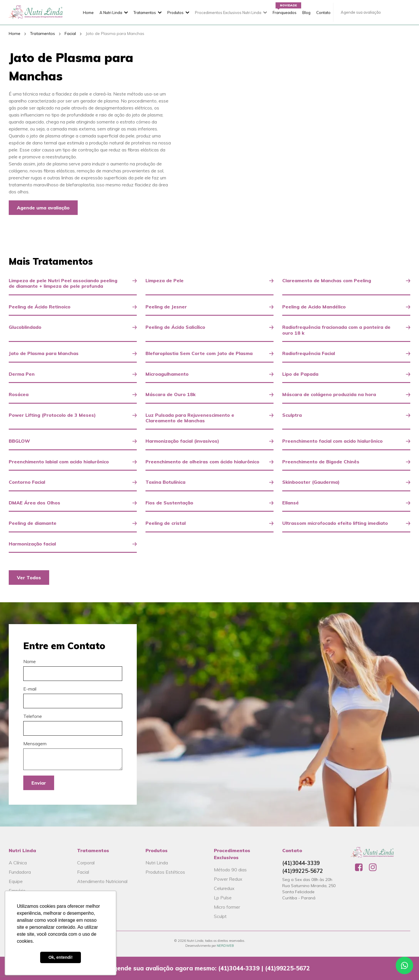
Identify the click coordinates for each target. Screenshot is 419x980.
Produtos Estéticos (165, 872)
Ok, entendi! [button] (60, 957)
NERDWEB (225, 946)
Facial (70, 33)
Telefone (33, 716)
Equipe (16, 881)
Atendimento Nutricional (102, 881)
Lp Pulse (223, 898)
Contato (323, 13)
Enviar (39, 783)
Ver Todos (29, 578)
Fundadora (20, 872)
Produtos (175, 13)
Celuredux (224, 888)
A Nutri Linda (111, 13)
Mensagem (35, 744)
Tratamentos (145, 13)
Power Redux (228, 879)
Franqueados (285, 13)
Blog (306, 13)
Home (88, 13)
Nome (30, 661)
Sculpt (220, 916)
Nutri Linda (157, 863)
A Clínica (18, 863)
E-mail (30, 689)
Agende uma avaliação (43, 208)
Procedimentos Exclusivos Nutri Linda (228, 13)
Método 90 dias (230, 870)
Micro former (227, 907)
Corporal (86, 863)
